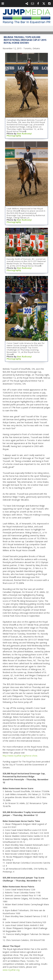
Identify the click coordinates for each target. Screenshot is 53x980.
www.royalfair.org (11, 970)
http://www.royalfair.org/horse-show (20, 756)
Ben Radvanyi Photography (19, 135)
